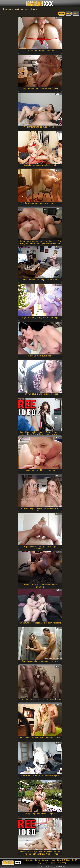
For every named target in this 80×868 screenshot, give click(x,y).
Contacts (30, 860)
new (69, 14)
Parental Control (45, 863)
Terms (38, 860)
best (62, 14)
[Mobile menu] (2, 4)
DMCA (74, 860)
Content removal (49, 860)
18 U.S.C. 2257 (64, 860)
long (76, 14)
